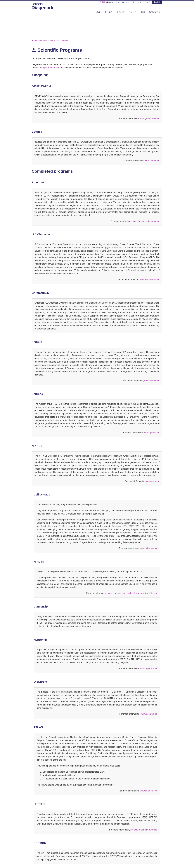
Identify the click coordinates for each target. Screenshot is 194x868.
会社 (143, 12)
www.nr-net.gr (153, 481)
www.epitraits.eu (152, 433)
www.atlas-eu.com (149, 791)
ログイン (134, 2)
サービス (108, 12)
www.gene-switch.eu (150, 118)
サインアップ (145, 2)
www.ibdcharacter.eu (150, 279)
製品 (98, 12)
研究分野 (121, 12)
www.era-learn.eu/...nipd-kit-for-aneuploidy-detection (132, 593)
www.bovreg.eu (152, 161)
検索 (157, 2)
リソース (133, 12)
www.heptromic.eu (149, 668)
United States (113, 2)
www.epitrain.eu (152, 381)
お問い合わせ (155, 12)
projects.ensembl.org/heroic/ (144, 830)
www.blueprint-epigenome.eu (146, 221)
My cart (124, 2)
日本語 (102, 2)
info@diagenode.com (50, 68)
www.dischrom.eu (149, 714)
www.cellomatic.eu (149, 548)
